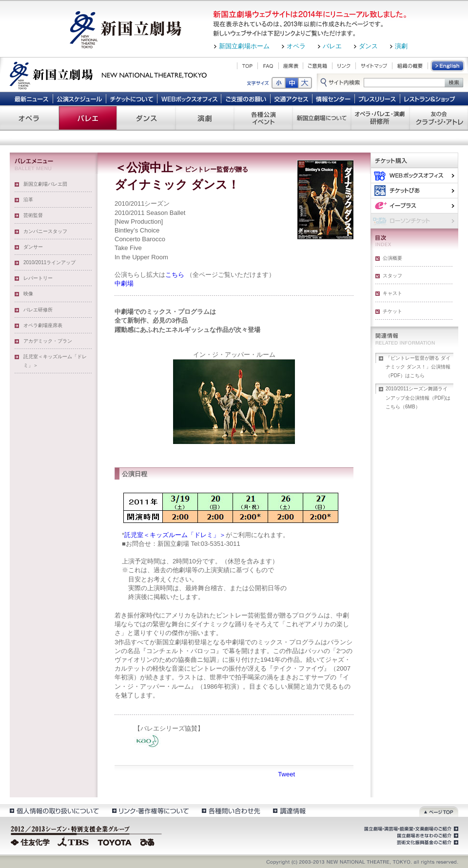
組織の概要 (410, 66)
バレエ (332, 46)
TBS (73, 841)
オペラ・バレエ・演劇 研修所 (380, 118)
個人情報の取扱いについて (54, 811)
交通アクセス (292, 98)
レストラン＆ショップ (430, 98)
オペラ (296, 46)
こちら (175, 275)
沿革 (28, 200)
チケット (392, 311)
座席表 (291, 66)
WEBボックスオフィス (189, 98)
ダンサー (33, 247)
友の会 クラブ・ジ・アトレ (439, 118)
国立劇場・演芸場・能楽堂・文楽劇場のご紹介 (410, 829)
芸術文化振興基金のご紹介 (427, 843)
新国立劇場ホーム (244, 46)
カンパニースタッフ (45, 231)
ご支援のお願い (246, 98)
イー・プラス (414, 205)
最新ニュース (31, 98)
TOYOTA (115, 841)
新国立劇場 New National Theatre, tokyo (108, 75)
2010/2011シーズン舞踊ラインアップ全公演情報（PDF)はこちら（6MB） (418, 397)
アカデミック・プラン (48, 341)
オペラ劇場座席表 (43, 325)
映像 (28, 294)
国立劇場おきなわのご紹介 (427, 836)
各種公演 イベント (263, 118)
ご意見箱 (318, 66)
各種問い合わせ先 (230, 811)
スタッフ (392, 276)
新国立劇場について (322, 118)
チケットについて (131, 98)
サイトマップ (374, 66)
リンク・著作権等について (150, 811)
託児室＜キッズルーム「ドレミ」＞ (55, 361)
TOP (247, 66)
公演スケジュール (79, 98)
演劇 (401, 46)
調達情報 (289, 811)
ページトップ (439, 811)
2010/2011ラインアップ (49, 262)
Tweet (286, 774)
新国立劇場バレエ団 (45, 184)
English (448, 66)
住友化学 (31, 841)
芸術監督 (33, 215)
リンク (344, 66)
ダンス (368, 46)
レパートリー (38, 278)
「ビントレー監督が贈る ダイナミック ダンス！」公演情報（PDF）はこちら (418, 367)
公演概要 (392, 258)
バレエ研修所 (38, 310)
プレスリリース (378, 98)
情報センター (334, 98)
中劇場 (124, 283)
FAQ (268, 66)
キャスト (392, 293)
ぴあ (414, 190)
